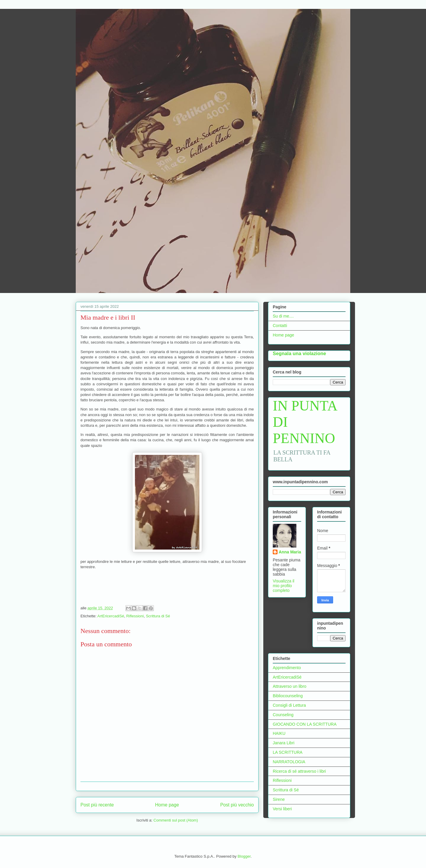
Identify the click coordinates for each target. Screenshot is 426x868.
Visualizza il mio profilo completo (284, 586)
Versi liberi (282, 809)
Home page (167, 805)
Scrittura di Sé (158, 616)
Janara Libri (284, 743)
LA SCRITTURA (288, 752)
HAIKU (279, 733)
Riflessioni (135, 616)
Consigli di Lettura (289, 705)
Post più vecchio (237, 805)
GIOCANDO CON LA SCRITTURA (305, 724)
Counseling (283, 715)
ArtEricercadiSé (111, 616)
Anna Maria (290, 552)
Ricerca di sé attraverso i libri (299, 771)
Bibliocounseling (288, 696)
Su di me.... (283, 316)
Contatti (280, 326)
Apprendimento (287, 668)
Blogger (244, 856)
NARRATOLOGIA (289, 762)
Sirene (279, 799)
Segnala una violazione (299, 353)
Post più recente (97, 805)
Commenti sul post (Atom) (176, 820)
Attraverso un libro (290, 686)
